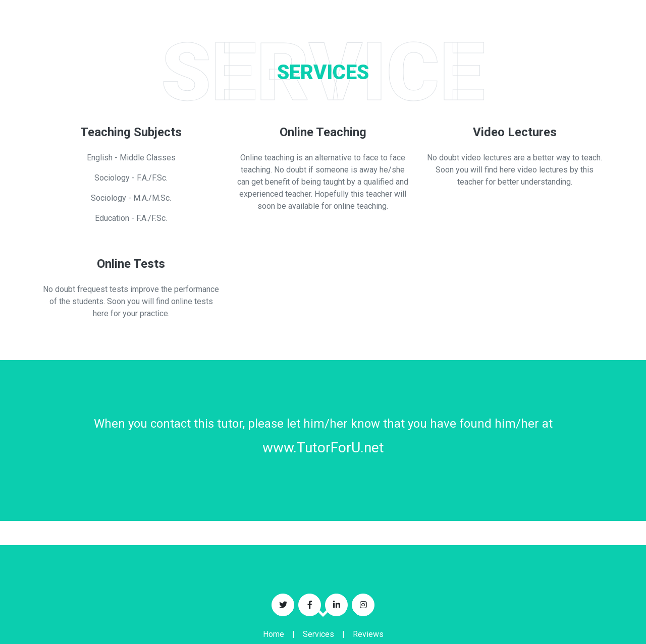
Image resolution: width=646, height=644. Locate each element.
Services (318, 634)
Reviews (368, 634)
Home (274, 634)
